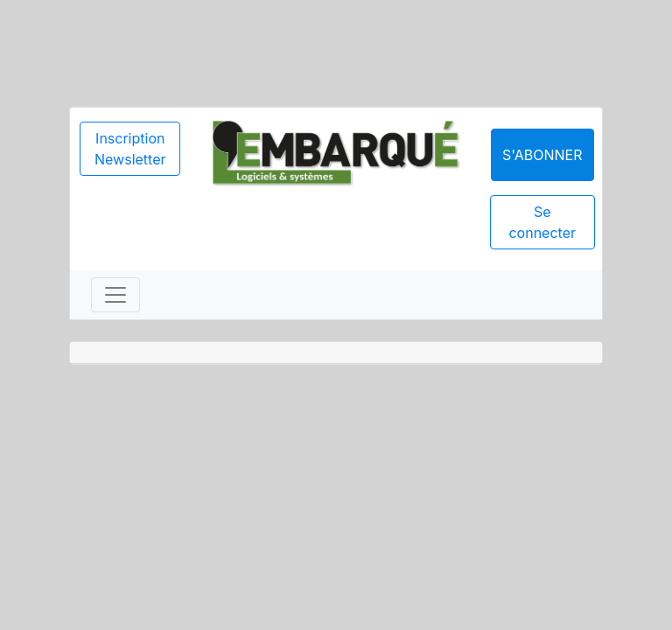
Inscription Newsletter (130, 149)
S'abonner (542, 155)
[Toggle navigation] (115, 295)
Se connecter (542, 222)
